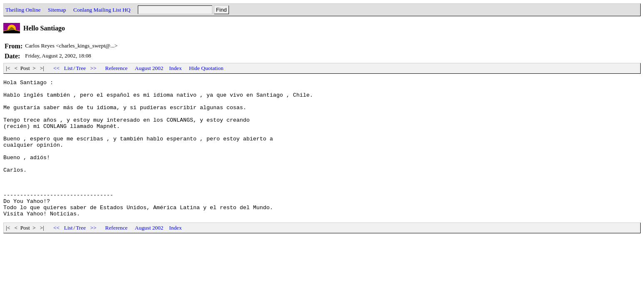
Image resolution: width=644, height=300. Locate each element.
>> (93, 68)
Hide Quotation (206, 68)
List (68, 68)
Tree (81, 68)
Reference (117, 68)
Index (175, 68)
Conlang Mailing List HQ (102, 10)
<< (57, 68)
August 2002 (149, 68)
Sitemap (57, 10)
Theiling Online (23, 10)
